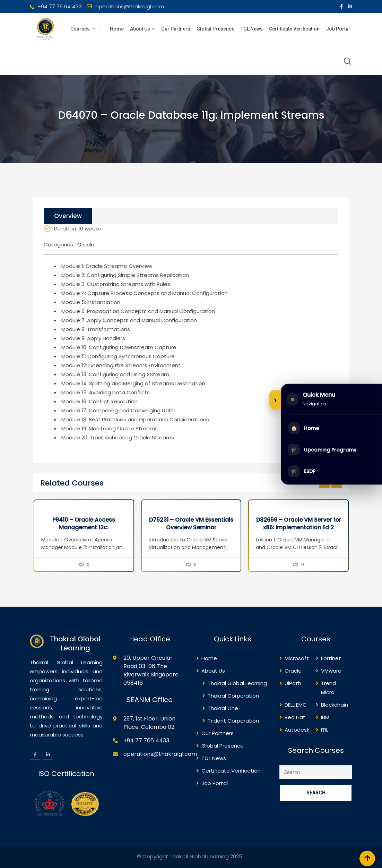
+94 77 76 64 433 (60, 6)
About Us (140, 29)
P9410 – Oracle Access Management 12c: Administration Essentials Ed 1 (84, 528)
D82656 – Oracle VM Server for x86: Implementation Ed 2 (299, 524)
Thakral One (223, 708)
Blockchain (335, 705)
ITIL (325, 730)
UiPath (293, 683)
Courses (81, 29)
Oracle (86, 245)
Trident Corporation (233, 721)
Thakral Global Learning (237, 683)
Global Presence (215, 29)
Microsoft (297, 658)
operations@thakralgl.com (130, 6)
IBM (325, 717)
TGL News (252, 29)
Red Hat (295, 717)
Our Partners (176, 29)
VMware (331, 671)
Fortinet (331, 658)
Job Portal (338, 29)
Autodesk (297, 730)
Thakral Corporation (233, 696)
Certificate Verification (294, 29)
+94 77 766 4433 (146, 740)
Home (117, 29)
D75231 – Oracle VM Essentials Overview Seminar (191, 524)
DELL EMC (296, 705)
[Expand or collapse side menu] (275, 399)
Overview (68, 216)
